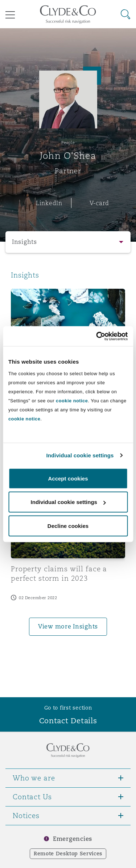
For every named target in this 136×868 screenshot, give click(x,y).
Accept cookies (68, 478)
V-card (99, 203)
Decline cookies (68, 526)
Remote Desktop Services (68, 854)
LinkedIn (49, 203)
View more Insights (68, 626)
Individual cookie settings (80, 455)
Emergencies (73, 839)
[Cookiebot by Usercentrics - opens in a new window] (97, 336)
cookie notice (72, 400)
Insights (24, 242)
